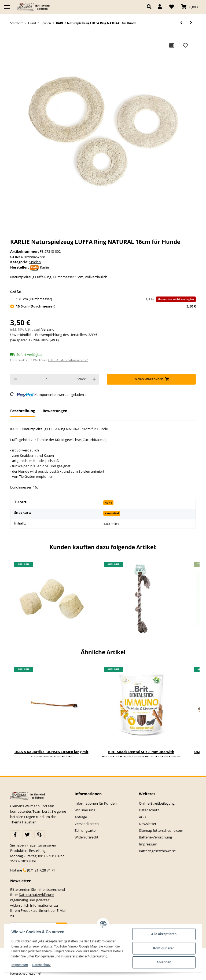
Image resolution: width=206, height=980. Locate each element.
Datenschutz (149, 810)
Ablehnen (164, 962)
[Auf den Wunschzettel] (185, 45)
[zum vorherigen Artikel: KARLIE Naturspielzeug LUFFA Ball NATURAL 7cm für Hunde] (181, 23)
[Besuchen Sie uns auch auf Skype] (39, 835)
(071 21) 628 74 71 (41, 870)
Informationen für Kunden (96, 803)
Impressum (148, 844)
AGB (142, 817)
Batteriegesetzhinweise (157, 851)
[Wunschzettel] (172, 7)
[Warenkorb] (190, 7)
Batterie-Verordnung (155, 837)
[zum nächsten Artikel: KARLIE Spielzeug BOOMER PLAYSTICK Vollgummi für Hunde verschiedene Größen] (191, 23)
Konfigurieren (164, 948)
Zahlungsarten (86, 830)
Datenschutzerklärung (36, 895)
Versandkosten (87, 824)
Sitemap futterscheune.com (161, 830)
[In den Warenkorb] (151, 379)
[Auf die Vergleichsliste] (172, 45)
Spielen (35, 262)
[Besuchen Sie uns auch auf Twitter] (27, 835)
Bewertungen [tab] (55, 411)
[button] (150, 7)
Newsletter (148, 824)
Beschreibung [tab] (23, 411)
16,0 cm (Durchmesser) (106, 306)
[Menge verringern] (15, 379)
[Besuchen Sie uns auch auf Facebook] (15, 835)
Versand (48, 329)
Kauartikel (112, 513)
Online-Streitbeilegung (157, 803)
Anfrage (81, 817)
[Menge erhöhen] (94, 379)
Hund (108, 502)
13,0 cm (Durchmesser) (106, 299)
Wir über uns (85, 810)
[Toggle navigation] (7, 5)
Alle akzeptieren (164, 934)
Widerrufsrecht (87, 837)
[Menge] (47, 379)
